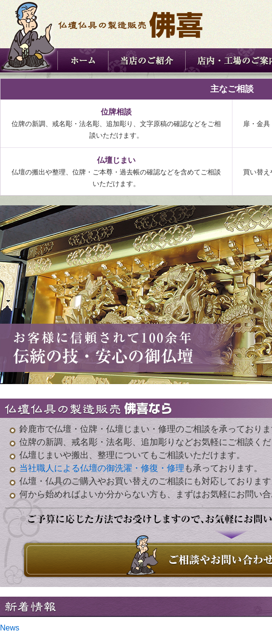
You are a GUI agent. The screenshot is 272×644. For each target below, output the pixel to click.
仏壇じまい (116, 160)
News (10, 628)
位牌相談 (116, 112)
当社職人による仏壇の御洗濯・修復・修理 (102, 468)
